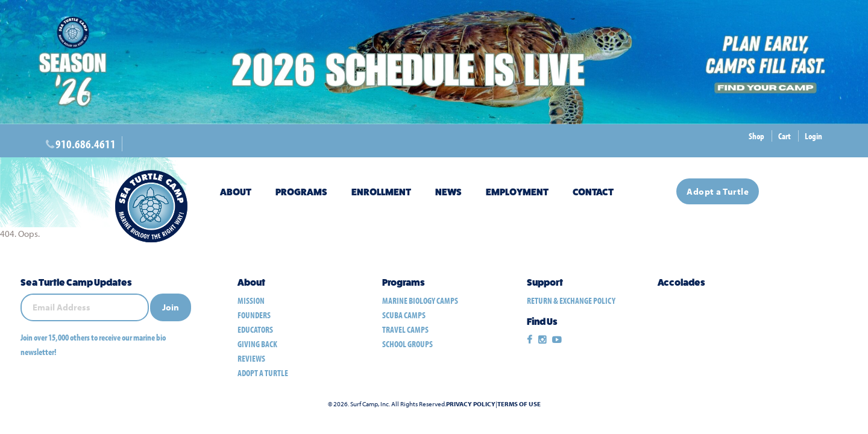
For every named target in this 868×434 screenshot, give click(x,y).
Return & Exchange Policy (571, 300)
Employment (517, 192)
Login (813, 136)
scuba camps (404, 315)
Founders (254, 315)
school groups (407, 344)
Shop (756, 136)
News (448, 192)
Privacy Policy (471, 404)
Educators (255, 329)
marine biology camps (420, 300)
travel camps (405, 329)
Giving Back (257, 344)
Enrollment (381, 192)
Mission (251, 300)
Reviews (251, 358)
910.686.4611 (86, 144)
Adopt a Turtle (718, 191)
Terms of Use (519, 404)
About (236, 192)
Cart (785, 136)
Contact (593, 192)
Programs (301, 192)
